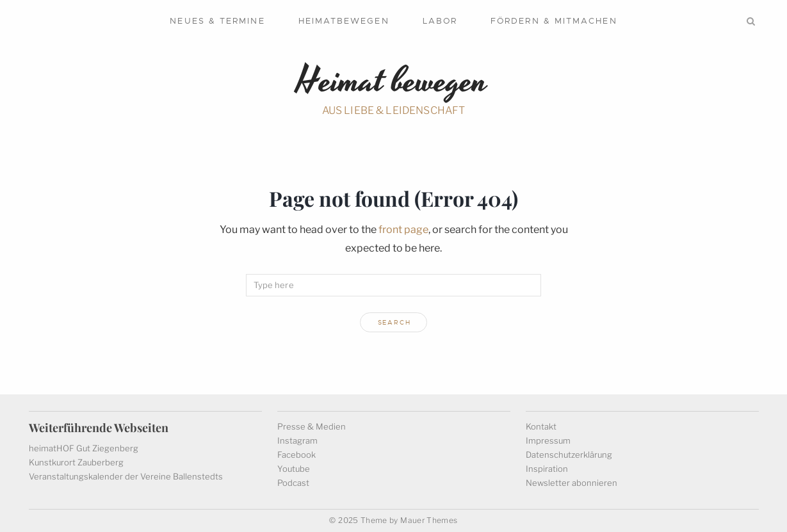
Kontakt (541, 426)
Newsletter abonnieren (572, 483)
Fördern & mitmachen (554, 21)
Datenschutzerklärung (569, 455)
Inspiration (547, 469)
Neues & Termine (217, 21)
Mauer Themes (429, 520)
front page (403, 230)
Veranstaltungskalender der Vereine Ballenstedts (126, 476)
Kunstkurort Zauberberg (76, 462)
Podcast (293, 483)
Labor (440, 21)
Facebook (296, 455)
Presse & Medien (312, 426)
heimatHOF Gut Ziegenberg (84, 448)
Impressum (548, 440)
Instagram (297, 440)
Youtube (294, 469)
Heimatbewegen (344, 21)
